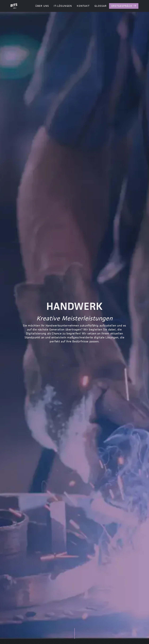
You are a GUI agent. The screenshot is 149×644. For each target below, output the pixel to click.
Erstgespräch (122, 6)
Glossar (101, 6)
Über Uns (42, 6)
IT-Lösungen (63, 6)
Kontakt (83, 6)
